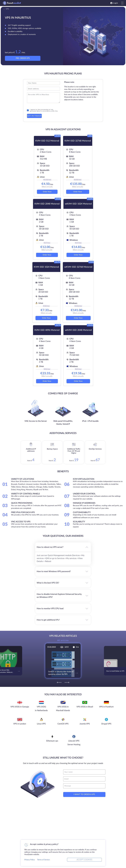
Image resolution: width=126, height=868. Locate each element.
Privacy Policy (30, 860)
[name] (84, 772)
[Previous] (59, 682)
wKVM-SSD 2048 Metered (78, 330)
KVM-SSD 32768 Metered (78, 141)
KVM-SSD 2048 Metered (47, 204)
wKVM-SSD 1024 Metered (78, 204)
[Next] (67, 682)
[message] (84, 786)
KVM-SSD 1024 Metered (46, 267)
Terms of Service (43, 860)
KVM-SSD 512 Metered (47, 141)
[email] (84, 779)
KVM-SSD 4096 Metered (47, 330)
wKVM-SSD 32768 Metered (78, 267)
